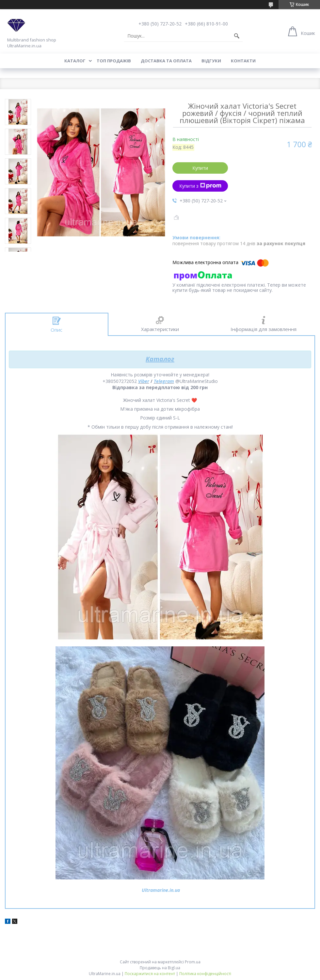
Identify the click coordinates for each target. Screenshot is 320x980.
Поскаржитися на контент (150, 974)
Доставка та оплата (166, 61)
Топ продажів (114, 61)
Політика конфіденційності (205, 974)
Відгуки (211, 61)
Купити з (200, 186)
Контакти (243, 61)
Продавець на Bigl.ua (160, 968)
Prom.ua (193, 962)
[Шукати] (237, 36)
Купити (200, 168)
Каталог (75, 61)
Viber (144, 381)
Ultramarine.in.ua (161, 890)
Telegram (164, 381)
